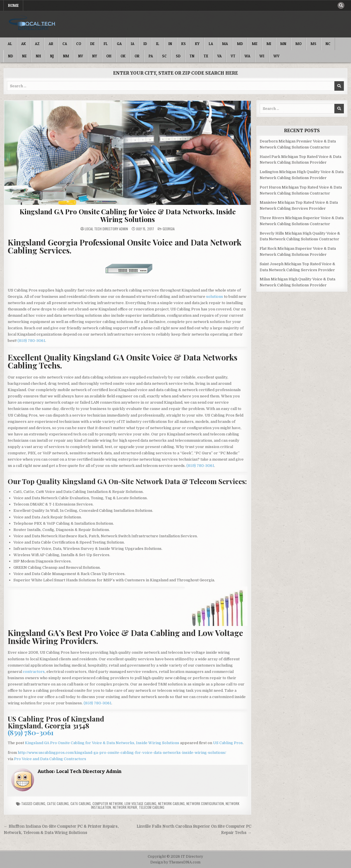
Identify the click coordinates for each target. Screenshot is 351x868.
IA (133, 44)
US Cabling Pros (228, 743)
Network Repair (125, 807)
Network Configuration (205, 803)
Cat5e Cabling (58, 803)
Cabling (39, 803)
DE (92, 44)
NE (24, 56)
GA (119, 44)
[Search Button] (341, 5)
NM (66, 56)
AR (51, 44)
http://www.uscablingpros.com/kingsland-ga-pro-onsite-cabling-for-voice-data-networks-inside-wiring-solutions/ (122, 753)
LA (211, 44)
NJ (52, 56)
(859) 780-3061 (31, 341)
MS (313, 44)
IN (170, 44)
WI (262, 56)
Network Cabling (171, 803)
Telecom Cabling (152, 807)
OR (137, 56)
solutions (215, 297)
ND (10, 56)
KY (197, 44)
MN (283, 44)
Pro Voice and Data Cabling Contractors (50, 759)
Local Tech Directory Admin (106, 229)
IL (158, 44)
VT (233, 56)
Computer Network (108, 803)
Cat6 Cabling (81, 803)
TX (206, 56)
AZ (37, 44)
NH (38, 56)
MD (240, 44)
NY (95, 56)
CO (79, 44)
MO (298, 44)
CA (65, 44)
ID (145, 44)
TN (192, 56)
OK (123, 56)
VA (219, 56)
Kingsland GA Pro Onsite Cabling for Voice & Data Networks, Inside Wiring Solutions (128, 215)
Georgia (169, 229)
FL (106, 44)
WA (247, 56)
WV (276, 56)
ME (255, 44)
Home (13, 5)
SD (178, 56)
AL (10, 44)
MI (269, 44)
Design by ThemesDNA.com (175, 862)
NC (328, 44)
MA (225, 44)
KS (184, 44)
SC (164, 56)
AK (23, 44)
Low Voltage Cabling (140, 803)
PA (151, 56)
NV (81, 56)
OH (109, 56)
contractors (34, 672)
